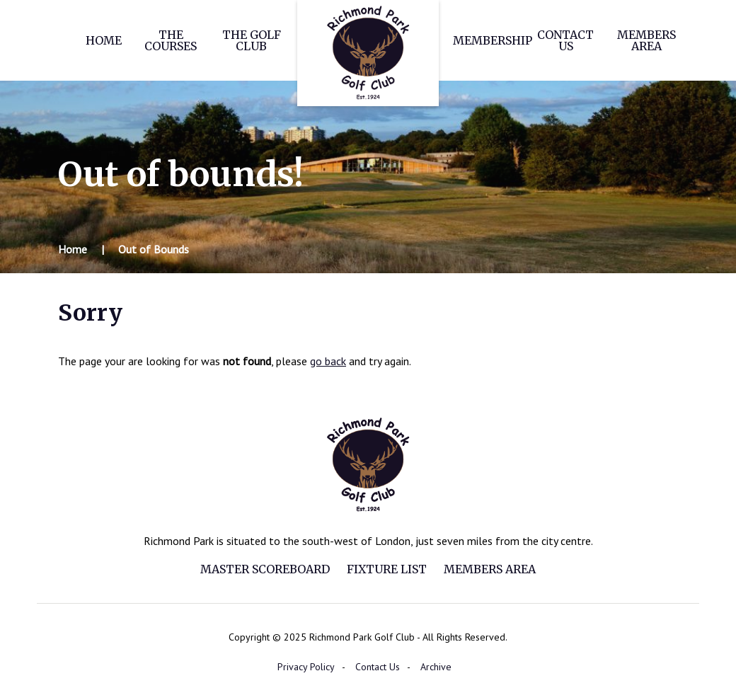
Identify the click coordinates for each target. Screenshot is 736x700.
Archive (436, 667)
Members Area (646, 40)
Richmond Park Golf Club (368, 53)
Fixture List (387, 569)
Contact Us (565, 40)
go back (328, 361)
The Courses (171, 40)
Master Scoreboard (265, 569)
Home (104, 40)
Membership (493, 40)
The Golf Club (252, 40)
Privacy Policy (306, 667)
